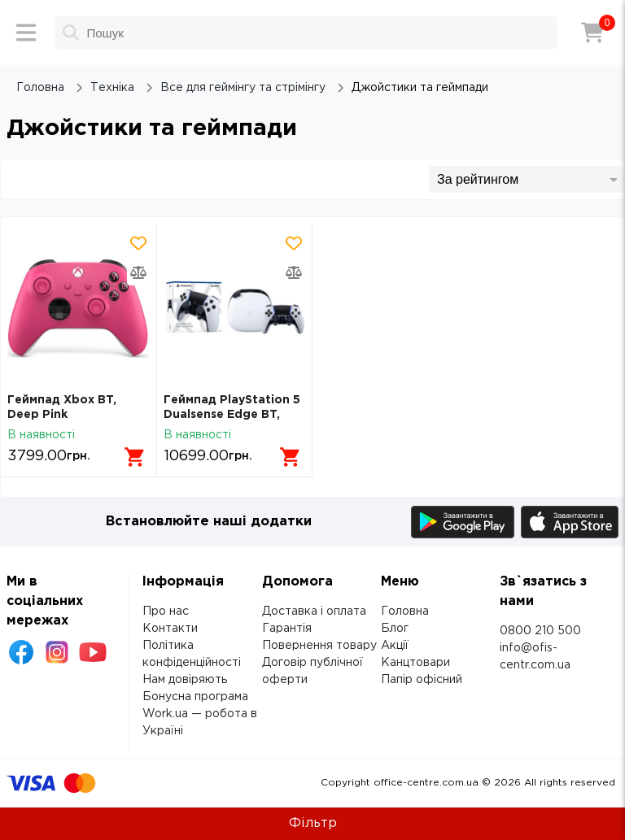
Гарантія (287, 629)
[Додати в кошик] (135, 457)
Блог (395, 629)
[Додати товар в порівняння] (138, 272)
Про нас (166, 612)
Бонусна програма (195, 697)
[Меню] (26, 33)
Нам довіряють (185, 680)
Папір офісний (422, 680)
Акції (395, 646)
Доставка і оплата (314, 612)
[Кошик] (592, 33)
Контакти (170, 629)
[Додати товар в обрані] (138, 243)
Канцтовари (415, 663)
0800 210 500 (540, 631)
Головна (405, 612)
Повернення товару (319, 646)
